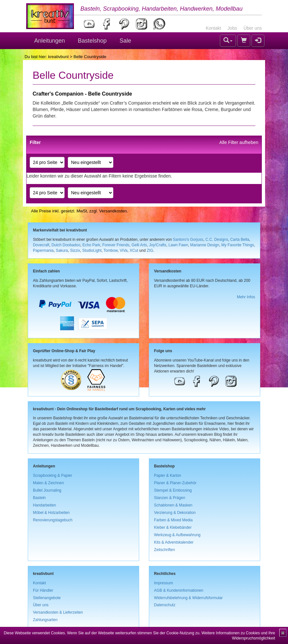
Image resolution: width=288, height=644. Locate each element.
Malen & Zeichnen (48, 483)
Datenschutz (165, 605)
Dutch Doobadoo (66, 245)
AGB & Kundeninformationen (179, 590)
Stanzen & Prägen (170, 498)
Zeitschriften (165, 550)
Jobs (232, 28)
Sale (125, 41)
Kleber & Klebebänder (173, 527)
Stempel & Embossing (173, 490)
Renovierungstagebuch (53, 520)
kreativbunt (58, 57)
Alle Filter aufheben (239, 142)
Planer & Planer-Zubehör (175, 483)
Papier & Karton (168, 475)
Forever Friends (116, 245)
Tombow (111, 250)
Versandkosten (113, 211)
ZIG (150, 250)
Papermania (43, 250)
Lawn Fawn (178, 245)
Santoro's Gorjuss (188, 240)
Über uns (253, 28)
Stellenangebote (47, 598)
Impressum (164, 583)
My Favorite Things (238, 245)
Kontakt (213, 28)
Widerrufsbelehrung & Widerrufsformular (188, 598)
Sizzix (75, 250)
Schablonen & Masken (173, 505)
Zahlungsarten (45, 620)
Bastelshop (92, 41)
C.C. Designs (217, 240)
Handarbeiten (44, 505)
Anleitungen (50, 41)
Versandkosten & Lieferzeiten (58, 612)
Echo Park (91, 245)
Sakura (62, 250)
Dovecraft (41, 245)
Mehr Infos (246, 297)
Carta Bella (240, 240)
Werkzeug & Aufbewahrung (177, 535)
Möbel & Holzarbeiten (51, 513)
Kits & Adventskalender (174, 542)
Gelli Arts (139, 245)
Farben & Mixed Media (173, 520)
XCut (134, 250)
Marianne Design (205, 245)
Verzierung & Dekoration (175, 513)
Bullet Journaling (47, 490)
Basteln (39, 498)
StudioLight (92, 250)
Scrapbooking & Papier (53, 475)
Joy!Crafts (158, 245)
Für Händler (43, 590)
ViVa (124, 250)
